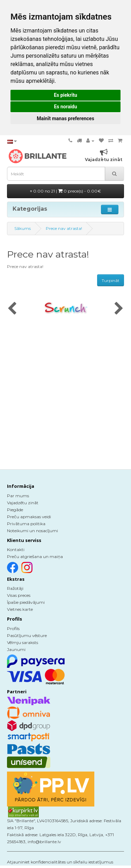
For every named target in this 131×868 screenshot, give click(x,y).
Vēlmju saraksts (23, 642)
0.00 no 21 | (65, 191)
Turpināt (111, 280)
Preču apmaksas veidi (29, 517)
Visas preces (19, 595)
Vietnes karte (20, 609)
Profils (13, 628)
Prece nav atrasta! (64, 228)
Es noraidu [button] (65, 107)
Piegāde (15, 510)
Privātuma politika (26, 524)
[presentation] (12, 309)
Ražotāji (15, 588)
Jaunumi (16, 649)
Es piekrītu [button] (65, 95)
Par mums (18, 496)
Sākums (23, 228)
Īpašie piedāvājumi (26, 602)
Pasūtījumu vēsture (27, 635)
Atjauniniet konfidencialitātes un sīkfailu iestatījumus (60, 862)
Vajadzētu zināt (23, 503)
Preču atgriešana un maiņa (35, 556)
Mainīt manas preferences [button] (65, 118)
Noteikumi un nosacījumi (32, 531)
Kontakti (16, 549)
